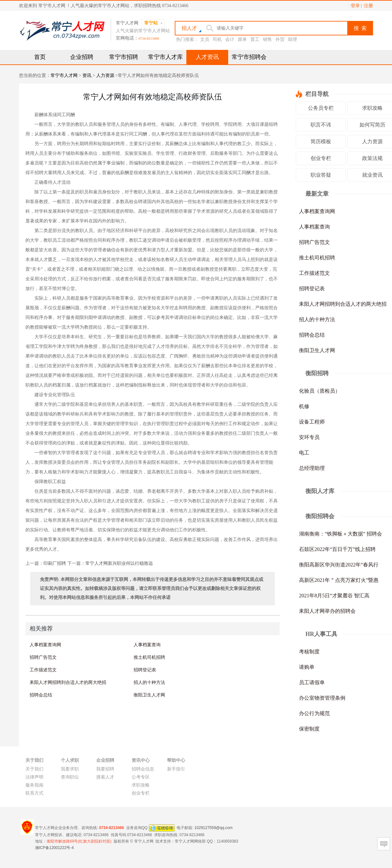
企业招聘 (82, 57)
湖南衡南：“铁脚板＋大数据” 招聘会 (341, 534)
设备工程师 (312, 422)
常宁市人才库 (165, 57)
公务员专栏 (321, 108)
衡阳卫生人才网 (149, 695)
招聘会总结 (41, 695)
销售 (267, 39)
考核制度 (309, 652)
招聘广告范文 (43, 657)
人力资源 (105, 75)
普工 (255, 39)
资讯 (87, 75)
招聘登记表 (145, 670)
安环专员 (309, 437)
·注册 (368, 6)
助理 (293, 39)
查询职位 (70, 777)
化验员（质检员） (320, 391)
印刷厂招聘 (55, 563)
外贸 (280, 39)
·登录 (355, 6)
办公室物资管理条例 (322, 698)
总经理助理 (312, 468)
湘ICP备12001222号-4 (54, 848)
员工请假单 (312, 682)
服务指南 (34, 785)
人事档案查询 (147, 645)
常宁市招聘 (124, 57)
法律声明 (34, 777)
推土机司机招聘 (149, 657)
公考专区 (141, 777)
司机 (217, 39)
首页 (40, 57)
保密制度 (309, 729)
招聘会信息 (143, 769)
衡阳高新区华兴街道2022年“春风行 (339, 565)
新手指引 (176, 769)
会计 (230, 39)
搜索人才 (105, 777)
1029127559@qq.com (213, 827)
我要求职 (70, 769)
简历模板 (321, 141)
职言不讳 (321, 125)
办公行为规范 (314, 713)
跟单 (242, 39)
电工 (304, 453)
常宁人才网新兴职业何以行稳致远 (119, 563)
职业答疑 (321, 175)
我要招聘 (105, 769)
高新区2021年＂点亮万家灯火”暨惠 (339, 580)
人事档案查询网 (45, 645)
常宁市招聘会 (249, 57)
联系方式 (34, 793)
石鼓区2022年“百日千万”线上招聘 (337, 549)
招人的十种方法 (149, 682)
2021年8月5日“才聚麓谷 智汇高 (334, 596)
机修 (304, 406)
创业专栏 (321, 158)
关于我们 (34, 769)
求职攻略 (141, 785)
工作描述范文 (43, 670)
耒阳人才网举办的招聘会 (327, 611)
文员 (205, 39)
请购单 (307, 667)
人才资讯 (207, 57)
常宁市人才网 (64, 75)
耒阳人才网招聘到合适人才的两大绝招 (68, 682)
